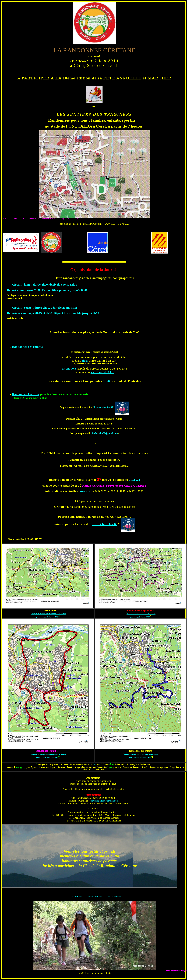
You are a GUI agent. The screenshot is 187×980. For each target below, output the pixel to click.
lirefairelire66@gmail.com (105, 433)
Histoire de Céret (95, 897)
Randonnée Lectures (26, 394)
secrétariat (134, 480)
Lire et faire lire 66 (104, 407)
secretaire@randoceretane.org (104, 801)
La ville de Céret (75, 897)
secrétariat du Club (102, 372)
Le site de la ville (115, 897)
